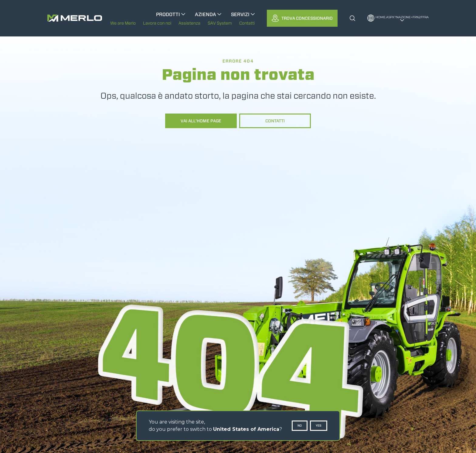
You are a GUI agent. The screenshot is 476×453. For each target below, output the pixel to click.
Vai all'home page (201, 121)
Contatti (275, 121)
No (300, 426)
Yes (319, 426)
